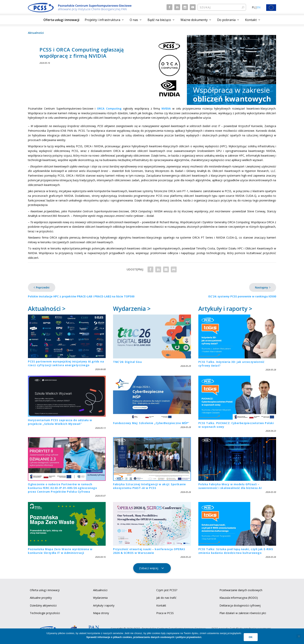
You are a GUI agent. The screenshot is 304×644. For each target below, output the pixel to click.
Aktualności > (47, 309)
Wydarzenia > (132, 309)
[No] (299, 636)
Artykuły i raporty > (225, 309)
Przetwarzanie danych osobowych (241, 590)
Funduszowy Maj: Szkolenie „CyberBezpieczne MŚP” (151, 423)
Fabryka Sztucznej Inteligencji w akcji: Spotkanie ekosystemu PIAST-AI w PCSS (149, 486)
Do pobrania (226, 20)
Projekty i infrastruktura (102, 20)
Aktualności (36, 33)
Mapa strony (101, 613)
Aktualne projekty (41, 598)
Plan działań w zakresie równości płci (243, 613)
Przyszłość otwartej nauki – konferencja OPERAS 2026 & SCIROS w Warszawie (149, 551)
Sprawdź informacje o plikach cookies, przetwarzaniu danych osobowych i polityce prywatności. (144, 637)
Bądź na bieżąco (159, 20)
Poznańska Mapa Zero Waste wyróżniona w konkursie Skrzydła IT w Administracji (60, 551)
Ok (251, 637)
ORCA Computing (109, 108)
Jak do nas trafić (166, 598)
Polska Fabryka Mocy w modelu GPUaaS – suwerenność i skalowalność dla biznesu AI (230, 486)
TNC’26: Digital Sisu (127, 362)
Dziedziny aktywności (43, 605)
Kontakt (251, 20)
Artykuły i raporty (104, 605)
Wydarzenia (100, 598)
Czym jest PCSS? (167, 590)
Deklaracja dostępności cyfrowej (240, 605)
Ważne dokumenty (194, 20)
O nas (134, 20)
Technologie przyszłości (45, 613)
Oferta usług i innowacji (61, 20)
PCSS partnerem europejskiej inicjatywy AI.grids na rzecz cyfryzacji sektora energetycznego (66, 363)
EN (259, 7)
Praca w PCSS (165, 613)
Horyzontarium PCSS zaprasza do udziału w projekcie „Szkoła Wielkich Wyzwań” (60, 422)
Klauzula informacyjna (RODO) (239, 598)
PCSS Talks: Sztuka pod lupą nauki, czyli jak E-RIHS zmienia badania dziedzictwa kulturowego (236, 551)
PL (253, 7)
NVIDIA (166, 108)
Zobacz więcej (149, 568)
